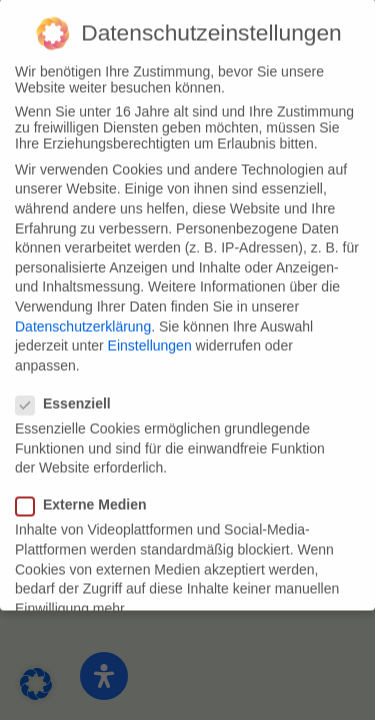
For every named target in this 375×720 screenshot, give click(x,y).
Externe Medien (89, 494)
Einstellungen (150, 335)
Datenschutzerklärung (83, 315)
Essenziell (71, 393)
